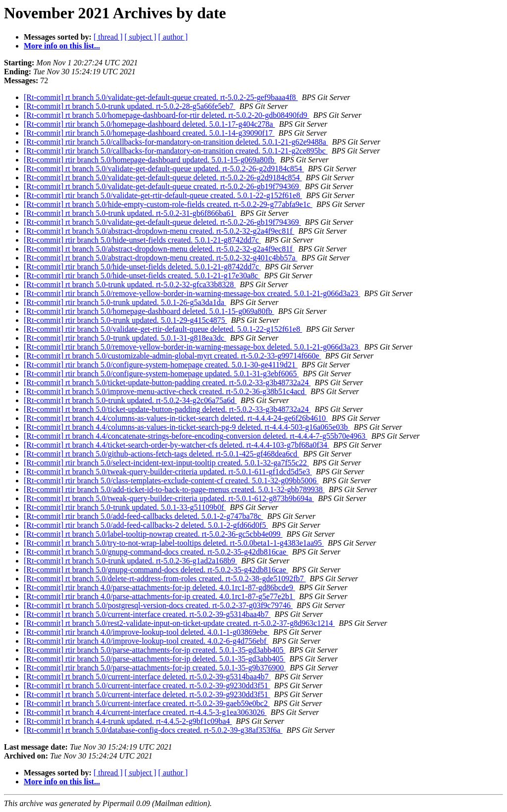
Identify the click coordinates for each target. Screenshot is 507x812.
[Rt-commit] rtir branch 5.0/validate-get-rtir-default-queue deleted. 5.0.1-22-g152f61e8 (163, 329)
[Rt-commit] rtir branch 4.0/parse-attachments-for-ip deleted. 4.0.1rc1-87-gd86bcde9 (159, 587)
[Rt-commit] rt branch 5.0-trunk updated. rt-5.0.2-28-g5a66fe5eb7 (129, 106)
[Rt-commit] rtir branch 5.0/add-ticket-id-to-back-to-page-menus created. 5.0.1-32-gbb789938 (174, 489)
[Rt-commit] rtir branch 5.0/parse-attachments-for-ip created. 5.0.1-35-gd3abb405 (154, 650)
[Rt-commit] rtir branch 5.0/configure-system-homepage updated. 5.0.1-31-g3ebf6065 (161, 374)
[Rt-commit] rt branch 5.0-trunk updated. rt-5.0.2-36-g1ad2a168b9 (130, 561)
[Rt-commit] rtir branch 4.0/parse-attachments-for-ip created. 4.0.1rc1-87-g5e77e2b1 (159, 596)
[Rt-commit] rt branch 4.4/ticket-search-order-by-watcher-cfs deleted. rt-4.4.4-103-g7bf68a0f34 (177, 445)
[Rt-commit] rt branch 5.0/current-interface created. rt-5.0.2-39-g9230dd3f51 (147, 685)
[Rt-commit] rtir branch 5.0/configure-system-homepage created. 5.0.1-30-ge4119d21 (161, 365)
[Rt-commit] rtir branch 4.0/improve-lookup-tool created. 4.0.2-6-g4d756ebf (146, 641)
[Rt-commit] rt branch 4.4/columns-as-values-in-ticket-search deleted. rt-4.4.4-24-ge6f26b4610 (176, 418)
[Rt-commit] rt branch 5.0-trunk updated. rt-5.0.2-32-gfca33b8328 (130, 284)
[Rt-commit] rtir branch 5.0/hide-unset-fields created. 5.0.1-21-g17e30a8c (142, 276)
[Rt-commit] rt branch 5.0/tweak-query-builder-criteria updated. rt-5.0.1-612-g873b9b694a (169, 498)
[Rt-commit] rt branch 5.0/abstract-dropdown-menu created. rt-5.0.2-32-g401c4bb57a (161, 258)
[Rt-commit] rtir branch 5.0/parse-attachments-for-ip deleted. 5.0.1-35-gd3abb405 (154, 659)
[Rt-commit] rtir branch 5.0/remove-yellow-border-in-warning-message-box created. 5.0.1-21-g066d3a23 (192, 293)
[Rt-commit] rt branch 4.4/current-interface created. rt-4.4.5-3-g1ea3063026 (145, 712)
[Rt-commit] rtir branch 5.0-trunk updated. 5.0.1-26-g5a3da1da (125, 302)
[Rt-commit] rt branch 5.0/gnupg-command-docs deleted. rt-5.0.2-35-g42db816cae (156, 570)
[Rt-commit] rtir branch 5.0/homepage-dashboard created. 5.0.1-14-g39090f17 (149, 133)
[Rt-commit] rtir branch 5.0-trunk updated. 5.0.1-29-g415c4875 (126, 320)
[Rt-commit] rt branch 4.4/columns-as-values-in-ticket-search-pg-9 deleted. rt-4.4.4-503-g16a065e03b (187, 427)
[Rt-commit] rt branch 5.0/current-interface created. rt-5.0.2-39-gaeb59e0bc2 (147, 703)
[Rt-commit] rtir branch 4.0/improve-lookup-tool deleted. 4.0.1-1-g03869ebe (147, 632)
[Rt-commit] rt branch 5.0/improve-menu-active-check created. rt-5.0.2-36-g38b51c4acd (165, 391)
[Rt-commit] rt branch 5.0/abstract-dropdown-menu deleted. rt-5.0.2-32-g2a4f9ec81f (159, 249)
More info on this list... (62, 46)
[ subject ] (141, 37)
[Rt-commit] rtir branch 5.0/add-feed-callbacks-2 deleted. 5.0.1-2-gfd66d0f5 (146, 525)
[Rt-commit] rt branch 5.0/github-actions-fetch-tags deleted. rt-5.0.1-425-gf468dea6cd (161, 454)
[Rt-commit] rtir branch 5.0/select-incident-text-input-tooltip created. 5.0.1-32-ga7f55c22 (166, 463)
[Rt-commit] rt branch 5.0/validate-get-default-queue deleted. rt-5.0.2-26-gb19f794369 (162, 222)
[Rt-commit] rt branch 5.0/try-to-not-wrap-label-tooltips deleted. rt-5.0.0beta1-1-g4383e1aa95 (174, 543)
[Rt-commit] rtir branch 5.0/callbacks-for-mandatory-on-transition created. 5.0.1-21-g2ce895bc (176, 151)
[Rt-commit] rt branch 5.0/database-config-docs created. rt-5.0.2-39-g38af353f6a (153, 730)
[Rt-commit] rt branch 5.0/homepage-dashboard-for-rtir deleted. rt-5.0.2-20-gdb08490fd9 (166, 115)
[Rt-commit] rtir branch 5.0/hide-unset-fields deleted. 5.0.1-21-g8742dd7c (142, 267)
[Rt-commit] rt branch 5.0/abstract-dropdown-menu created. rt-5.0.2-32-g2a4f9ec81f (159, 231)
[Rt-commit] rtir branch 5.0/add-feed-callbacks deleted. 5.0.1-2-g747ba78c (143, 516)
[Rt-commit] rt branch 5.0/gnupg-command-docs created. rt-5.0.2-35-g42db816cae (156, 552)
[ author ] (173, 37)
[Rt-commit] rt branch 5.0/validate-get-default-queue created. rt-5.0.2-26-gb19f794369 (162, 186)
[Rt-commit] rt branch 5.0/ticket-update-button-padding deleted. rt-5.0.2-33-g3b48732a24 (167, 409)
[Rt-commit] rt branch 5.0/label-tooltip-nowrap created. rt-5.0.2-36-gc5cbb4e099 (153, 534)
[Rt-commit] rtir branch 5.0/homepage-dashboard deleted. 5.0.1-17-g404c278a (149, 124)
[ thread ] (108, 37)
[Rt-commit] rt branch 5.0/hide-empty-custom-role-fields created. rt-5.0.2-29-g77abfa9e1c (168, 204)
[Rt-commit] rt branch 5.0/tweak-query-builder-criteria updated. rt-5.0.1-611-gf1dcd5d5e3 (168, 472)
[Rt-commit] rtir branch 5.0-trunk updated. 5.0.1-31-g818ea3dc (125, 338)
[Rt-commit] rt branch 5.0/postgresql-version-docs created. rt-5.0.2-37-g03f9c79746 (158, 605)
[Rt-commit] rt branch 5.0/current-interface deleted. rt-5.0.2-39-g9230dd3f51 (147, 694)
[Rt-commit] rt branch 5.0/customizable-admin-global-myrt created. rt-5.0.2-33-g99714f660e (173, 356)
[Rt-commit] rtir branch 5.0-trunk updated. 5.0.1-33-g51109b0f (125, 507)
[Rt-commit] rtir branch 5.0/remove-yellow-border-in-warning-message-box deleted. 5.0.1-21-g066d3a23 (192, 347)
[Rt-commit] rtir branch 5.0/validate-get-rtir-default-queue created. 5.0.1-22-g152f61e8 (163, 195)
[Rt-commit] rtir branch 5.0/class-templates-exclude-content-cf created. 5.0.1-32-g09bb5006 (171, 481)
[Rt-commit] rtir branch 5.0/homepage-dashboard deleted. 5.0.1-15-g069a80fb (149, 311)
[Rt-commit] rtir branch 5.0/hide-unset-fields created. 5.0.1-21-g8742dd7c (142, 240)
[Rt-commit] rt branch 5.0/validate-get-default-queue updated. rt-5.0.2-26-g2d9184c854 (164, 169)
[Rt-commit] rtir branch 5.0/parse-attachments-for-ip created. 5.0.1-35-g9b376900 (155, 668)
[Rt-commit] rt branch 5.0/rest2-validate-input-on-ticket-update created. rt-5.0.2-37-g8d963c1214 (179, 623)
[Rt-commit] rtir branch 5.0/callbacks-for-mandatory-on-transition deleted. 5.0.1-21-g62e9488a (176, 142)
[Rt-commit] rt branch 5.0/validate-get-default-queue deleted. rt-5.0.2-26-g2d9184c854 (163, 178)
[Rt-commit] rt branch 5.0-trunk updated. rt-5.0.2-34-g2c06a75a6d (130, 400)
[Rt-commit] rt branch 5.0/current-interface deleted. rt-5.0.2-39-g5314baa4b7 (147, 677)
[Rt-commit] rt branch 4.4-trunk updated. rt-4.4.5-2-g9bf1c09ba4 (128, 721)
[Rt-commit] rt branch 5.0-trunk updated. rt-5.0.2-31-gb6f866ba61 (130, 213)
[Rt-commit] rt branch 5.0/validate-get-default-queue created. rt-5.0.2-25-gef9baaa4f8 (161, 97)
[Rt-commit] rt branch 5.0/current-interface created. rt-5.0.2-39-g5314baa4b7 (147, 614)
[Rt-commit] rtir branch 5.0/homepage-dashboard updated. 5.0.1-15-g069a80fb (150, 160)
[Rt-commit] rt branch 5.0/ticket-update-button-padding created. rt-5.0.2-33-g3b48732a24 (167, 382)
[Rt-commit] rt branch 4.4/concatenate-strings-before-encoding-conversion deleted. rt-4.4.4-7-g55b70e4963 (196, 436)
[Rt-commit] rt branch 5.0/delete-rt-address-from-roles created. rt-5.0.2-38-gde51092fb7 (165, 579)
